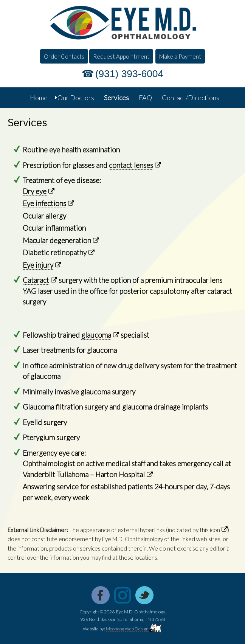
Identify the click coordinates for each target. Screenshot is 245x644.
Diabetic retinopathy (55, 252)
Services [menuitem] (116, 98)
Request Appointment (121, 56)
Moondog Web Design (127, 629)
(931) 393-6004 (129, 74)
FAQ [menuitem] (145, 98)
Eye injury (38, 265)
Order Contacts (64, 56)
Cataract (36, 280)
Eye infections (44, 203)
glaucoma (96, 335)
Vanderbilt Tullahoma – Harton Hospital (84, 474)
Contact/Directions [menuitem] (191, 98)
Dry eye (35, 191)
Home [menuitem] (39, 98)
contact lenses (131, 165)
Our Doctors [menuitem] (76, 98)
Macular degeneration (57, 240)
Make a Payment (180, 56)
